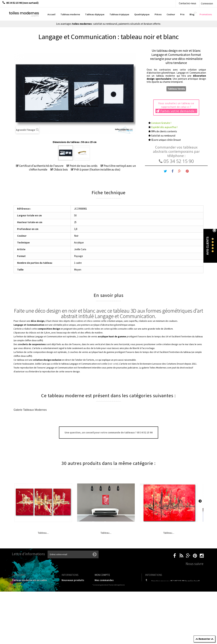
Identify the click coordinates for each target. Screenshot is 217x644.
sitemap (66, 632)
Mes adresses (102, 593)
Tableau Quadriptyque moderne (31, 593)
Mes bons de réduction (108, 602)
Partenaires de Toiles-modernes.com (75, 614)
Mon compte (102, 575)
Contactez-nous (188, 3)
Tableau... (43, 533)
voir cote (113, 364)
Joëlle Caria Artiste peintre (73, 622)
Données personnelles (75, 628)
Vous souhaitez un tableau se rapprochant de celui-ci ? (176, 107)
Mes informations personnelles (113, 598)
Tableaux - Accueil (22, 623)
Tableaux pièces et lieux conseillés (32, 618)
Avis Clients (208, 246)
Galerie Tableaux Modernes (30, 410)
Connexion (207, 3)
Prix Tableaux (20, 605)
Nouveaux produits (73, 580)
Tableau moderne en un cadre (29, 580)
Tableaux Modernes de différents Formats (31, 599)
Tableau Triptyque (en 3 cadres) (31, 589)
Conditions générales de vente (74, 602)
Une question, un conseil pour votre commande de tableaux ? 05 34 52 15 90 (109, 432)
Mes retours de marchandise (111, 585)
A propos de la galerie (74, 608)
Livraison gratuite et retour (74, 590)
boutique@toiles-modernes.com (176, 587)
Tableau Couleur (22, 610)
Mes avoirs (101, 589)
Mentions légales (72, 596)
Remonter (204, 639)
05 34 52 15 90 (176, 161)
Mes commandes (104, 580)
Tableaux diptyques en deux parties (33, 585)
